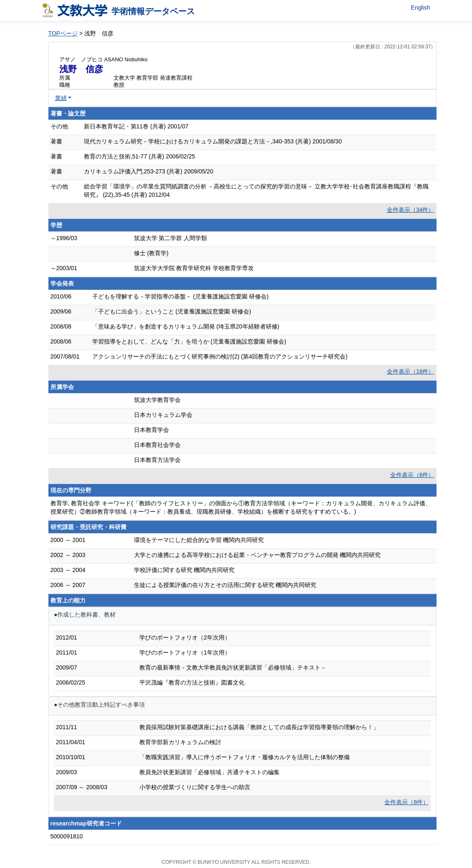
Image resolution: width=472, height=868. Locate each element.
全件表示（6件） (412, 475)
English (421, 8)
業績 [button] (61, 98)
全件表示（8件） (406, 802)
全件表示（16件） (411, 371)
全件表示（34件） (411, 210)
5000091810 (67, 836)
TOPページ (63, 33)
